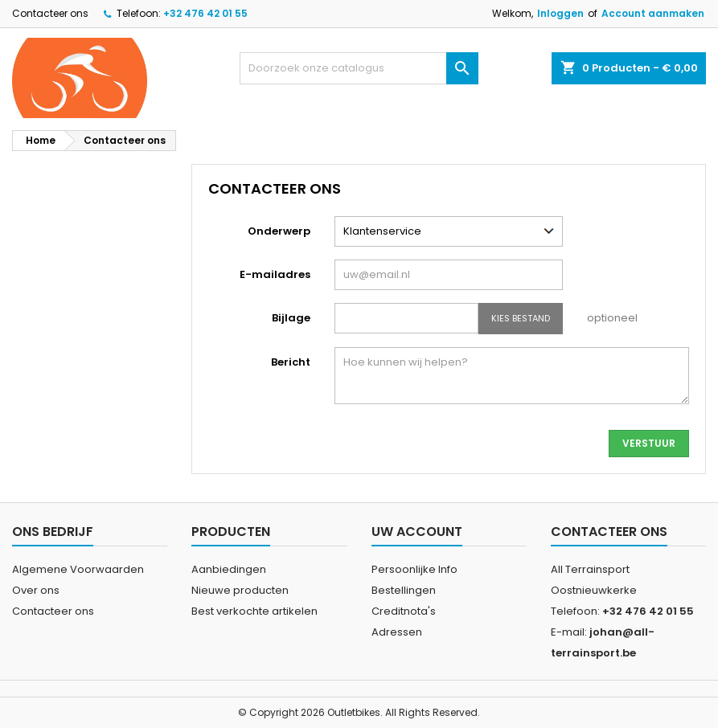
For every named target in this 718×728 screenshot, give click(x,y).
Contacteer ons (50, 13)
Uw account (417, 532)
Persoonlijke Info (414, 569)
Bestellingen (404, 590)
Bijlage (291, 318)
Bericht (291, 362)
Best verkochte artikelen (254, 611)
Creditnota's (404, 611)
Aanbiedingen (229, 569)
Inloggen (560, 13)
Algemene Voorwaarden (78, 569)
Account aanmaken (653, 13)
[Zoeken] (359, 68)
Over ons (36, 590)
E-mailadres (275, 274)
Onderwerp (279, 231)
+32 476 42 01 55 (205, 13)
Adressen (397, 632)
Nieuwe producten (240, 590)
